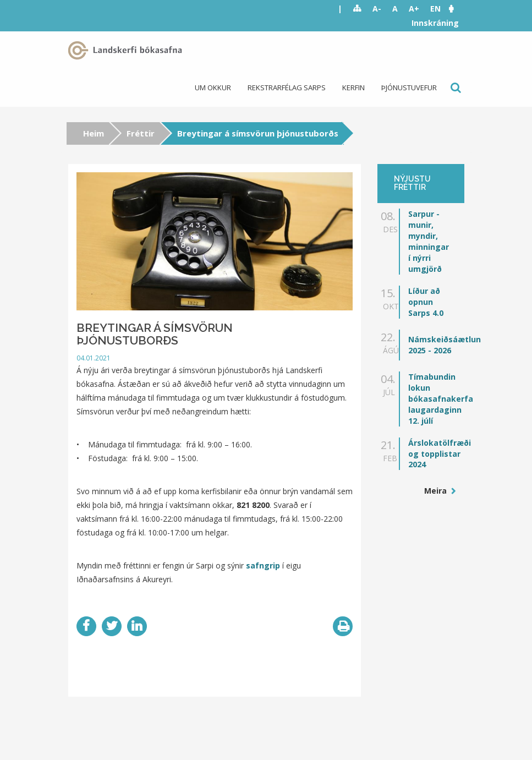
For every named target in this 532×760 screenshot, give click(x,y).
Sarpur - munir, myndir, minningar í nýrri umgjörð (429, 241)
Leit (455, 88)
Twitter (112, 626)
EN (435, 9)
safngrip (264, 565)
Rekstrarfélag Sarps (287, 88)
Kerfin (353, 88)
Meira (437, 491)
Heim (94, 133)
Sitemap (357, 9)
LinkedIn (137, 626)
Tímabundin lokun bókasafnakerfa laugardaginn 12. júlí (441, 399)
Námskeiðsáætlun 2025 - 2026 (445, 345)
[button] (457, 9)
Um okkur (213, 88)
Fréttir (141, 133)
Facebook (86, 626)
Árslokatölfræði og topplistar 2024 (440, 454)
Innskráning (435, 23)
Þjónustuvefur (409, 88)
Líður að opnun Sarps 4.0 (426, 302)
